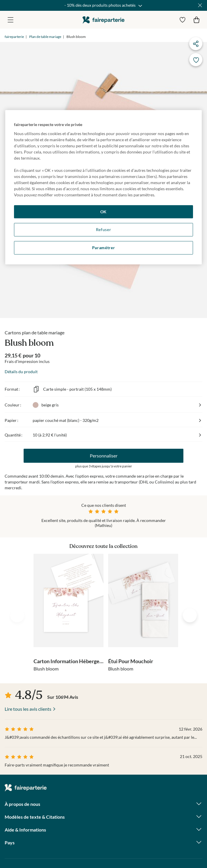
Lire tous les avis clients (28, 709)
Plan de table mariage (45, 37)
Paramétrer (104, 248)
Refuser (104, 230)
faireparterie (103, 20)
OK (103, 212)
